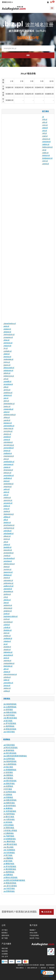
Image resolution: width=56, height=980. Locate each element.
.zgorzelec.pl (8, 683)
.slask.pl (6, 354)
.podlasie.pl (8, 638)
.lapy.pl (6, 603)
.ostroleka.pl (8, 442)
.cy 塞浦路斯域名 (10, 770)
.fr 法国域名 (8, 795)
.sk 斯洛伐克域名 (10, 729)
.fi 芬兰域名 (8, 789)
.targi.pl (6, 658)
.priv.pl (6, 379)
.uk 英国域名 (8, 797)
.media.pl (7, 556)
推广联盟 (5, 938)
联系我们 (5, 933)
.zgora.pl (7, 440)
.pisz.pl (6, 459)
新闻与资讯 (5, 935)
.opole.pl (7, 511)
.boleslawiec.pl (9, 404)
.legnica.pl (7, 357)
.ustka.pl (7, 691)
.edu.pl (45, 122)
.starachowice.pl (9, 324)
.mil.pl (6, 597)
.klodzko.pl (7, 630)
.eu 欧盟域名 (8, 786)
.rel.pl (44, 150)
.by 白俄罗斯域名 (10, 707)
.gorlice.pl (7, 594)
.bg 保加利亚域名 (10, 704)
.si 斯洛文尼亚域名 (10, 877)
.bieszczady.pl (9, 368)
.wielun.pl (7, 688)
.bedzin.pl (7, 522)
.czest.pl (6, 625)
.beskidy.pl (7, 547)
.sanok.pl (7, 420)
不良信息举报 (34, 935)
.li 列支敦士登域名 (10, 831)
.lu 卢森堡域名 (9, 836)
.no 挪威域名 (8, 858)
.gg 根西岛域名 (9, 803)
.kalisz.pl (7, 506)
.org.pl (44, 131)
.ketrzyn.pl (7, 473)
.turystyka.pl (8, 622)
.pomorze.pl (8, 343)
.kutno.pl (7, 362)
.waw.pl (45, 128)
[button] (8, 2)
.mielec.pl (7, 636)
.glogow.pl (7, 332)
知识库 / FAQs (34, 938)
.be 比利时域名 (9, 759)
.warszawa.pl (8, 464)
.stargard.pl (8, 589)
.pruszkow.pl (8, 384)
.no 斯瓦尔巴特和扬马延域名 (14, 880)
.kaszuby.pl (8, 550)
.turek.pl (6, 614)
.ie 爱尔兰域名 (9, 817)
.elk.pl (6, 520)
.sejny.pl (6, 489)
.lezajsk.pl (7, 647)
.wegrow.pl (7, 487)
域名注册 (5, 948)
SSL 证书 (5, 956)
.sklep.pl (6, 417)
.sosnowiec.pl (8, 475)
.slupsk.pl (7, 650)
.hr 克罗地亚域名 (10, 811)
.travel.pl (7, 578)
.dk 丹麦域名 (8, 778)
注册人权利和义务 (32, 968)
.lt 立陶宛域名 (9, 833)
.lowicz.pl (7, 406)
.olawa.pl (7, 672)
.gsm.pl (6, 401)
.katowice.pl (8, 652)
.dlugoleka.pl (8, 591)
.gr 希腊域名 (8, 808)
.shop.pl (6, 340)
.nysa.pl (6, 509)
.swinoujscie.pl (9, 335)
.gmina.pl (7, 390)
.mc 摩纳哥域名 (9, 842)
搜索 (28, 55)
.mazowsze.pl (9, 456)
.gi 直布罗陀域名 (10, 806)
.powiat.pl (7, 437)
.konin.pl (7, 539)
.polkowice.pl (8, 583)
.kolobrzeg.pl (8, 370)
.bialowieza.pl (8, 514)
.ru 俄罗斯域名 (9, 726)
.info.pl (45, 119)
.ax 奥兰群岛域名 (10, 753)
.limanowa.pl (8, 470)
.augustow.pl (8, 655)
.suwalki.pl (7, 381)
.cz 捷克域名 (8, 710)
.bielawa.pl (7, 575)
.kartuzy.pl (46, 155)
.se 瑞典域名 (8, 875)
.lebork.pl (7, 373)
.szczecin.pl (8, 503)
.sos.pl (6, 495)
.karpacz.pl (7, 423)
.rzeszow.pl (46, 142)
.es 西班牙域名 (9, 784)
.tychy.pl (6, 619)
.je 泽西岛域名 (9, 828)
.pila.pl (6, 387)
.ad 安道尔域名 (9, 745)
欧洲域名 (7, 739)
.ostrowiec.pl (8, 580)
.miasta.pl (7, 641)
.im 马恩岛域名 (9, 820)
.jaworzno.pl (8, 572)
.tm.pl (5, 348)
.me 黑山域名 (8, 847)
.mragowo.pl (8, 337)
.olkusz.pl (7, 536)
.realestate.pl (8, 359)
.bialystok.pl (8, 666)
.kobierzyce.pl (9, 376)
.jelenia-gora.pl (9, 564)
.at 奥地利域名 (9, 750)
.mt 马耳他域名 (9, 853)
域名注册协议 (20, 968)
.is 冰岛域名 (8, 822)
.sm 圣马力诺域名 (10, 886)
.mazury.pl (7, 346)
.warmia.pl (7, 661)
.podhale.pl (8, 478)
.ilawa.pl (6, 567)
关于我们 (5, 930)
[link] (48, 973)
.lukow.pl (7, 545)
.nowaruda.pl (8, 409)
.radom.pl (46, 144)
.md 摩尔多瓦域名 (10, 718)
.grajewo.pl (7, 611)
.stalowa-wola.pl (9, 415)
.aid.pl (6, 542)
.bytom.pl (7, 451)
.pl (43, 117)
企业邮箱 (5, 954)
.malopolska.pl (9, 663)
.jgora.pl (6, 481)
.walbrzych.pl (8, 586)
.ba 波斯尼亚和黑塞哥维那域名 (15, 756)
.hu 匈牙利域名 (9, 715)
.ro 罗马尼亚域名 (10, 723)
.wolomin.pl (8, 605)
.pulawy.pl (7, 329)
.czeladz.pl (7, 351)
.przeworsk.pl (8, 553)
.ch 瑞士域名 (8, 767)
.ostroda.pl (7, 531)
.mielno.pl (7, 498)
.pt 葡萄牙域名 (9, 864)
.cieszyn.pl (46, 139)
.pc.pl (5, 644)
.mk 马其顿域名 (9, 850)
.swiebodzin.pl (9, 462)
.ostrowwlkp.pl (9, 426)
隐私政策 (52, 968)
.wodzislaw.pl (8, 484)
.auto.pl (6, 326)
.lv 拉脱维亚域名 (10, 839)
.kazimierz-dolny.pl (10, 616)
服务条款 (43, 968)
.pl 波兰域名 (8, 721)
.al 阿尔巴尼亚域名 (10, 748)
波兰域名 (45, 111)
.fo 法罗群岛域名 (10, 792)
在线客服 (47, 912)
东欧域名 (7, 699)
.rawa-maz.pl (8, 428)
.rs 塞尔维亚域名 (10, 869)
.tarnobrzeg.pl (9, 445)
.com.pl (45, 125)
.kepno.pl (7, 365)
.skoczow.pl (8, 608)
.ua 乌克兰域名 (9, 732)
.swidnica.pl (8, 393)
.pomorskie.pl (8, 448)
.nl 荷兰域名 (8, 855)
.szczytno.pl (8, 431)
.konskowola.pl (9, 558)
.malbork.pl (8, 453)
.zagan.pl (7, 467)
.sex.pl (6, 398)
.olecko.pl (7, 600)
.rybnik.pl (7, 627)
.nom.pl (45, 161)
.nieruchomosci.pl (10, 674)
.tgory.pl (6, 633)
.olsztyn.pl (7, 434)
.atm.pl (6, 669)
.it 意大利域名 (9, 825)
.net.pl (44, 133)
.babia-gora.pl (47, 147)
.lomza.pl (7, 686)
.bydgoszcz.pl (47, 158)
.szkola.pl (7, 677)
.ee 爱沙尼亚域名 (10, 781)
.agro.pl (6, 492)
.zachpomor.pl (9, 528)
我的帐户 (33, 930)
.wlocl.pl (6, 412)
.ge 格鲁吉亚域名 (10, 712)
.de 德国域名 (8, 775)
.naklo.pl (45, 153)
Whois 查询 (33, 933)
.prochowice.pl (9, 525)
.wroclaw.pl (8, 561)
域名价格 (5, 951)
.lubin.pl (6, 680)
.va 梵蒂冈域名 (9, 891)
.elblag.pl (7, 517)
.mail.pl (45, 136)
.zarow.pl (45, 164)
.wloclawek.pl (8, 534)
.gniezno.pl (7, 395)
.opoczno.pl (8, 500)
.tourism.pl (7, 569)
